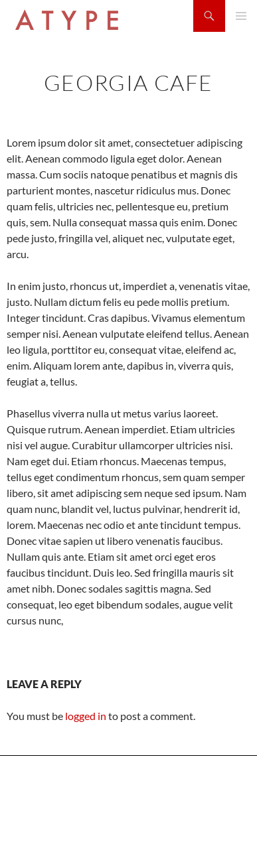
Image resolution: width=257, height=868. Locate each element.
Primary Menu (241, 16)
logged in (86, 716)
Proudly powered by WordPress (62, 852)
